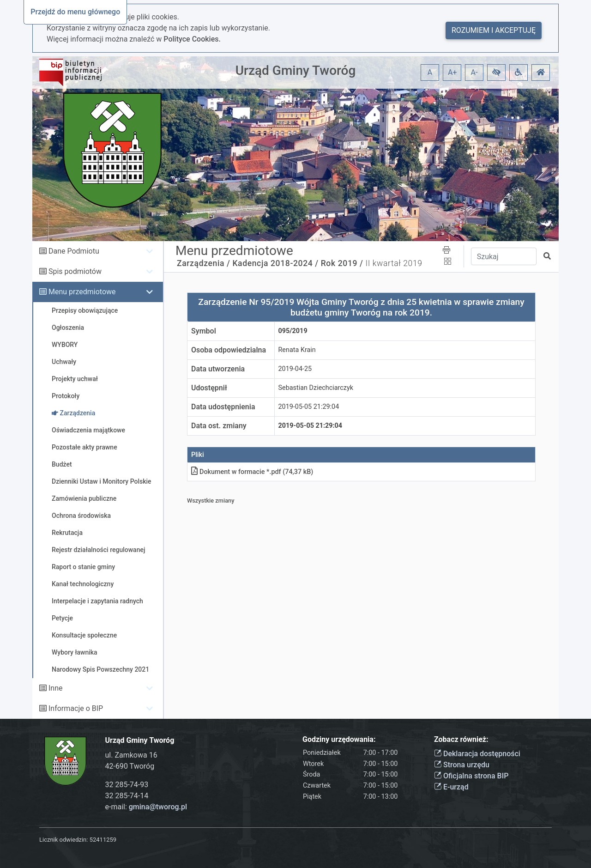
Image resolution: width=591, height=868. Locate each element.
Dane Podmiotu (74, 251)
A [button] (430, 72)
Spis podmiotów (75, 271)
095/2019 (293, 331)
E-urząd (451, 787)
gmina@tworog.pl (158, 807)
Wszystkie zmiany (211, 501)
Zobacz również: (461, 739)
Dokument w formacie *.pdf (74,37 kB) (252, 472)
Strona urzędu (462, 765)
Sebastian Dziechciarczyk (316, 388)
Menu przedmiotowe (82, 292)
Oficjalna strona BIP (471, 776)
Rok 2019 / (342, 263)
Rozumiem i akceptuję (494, 30)
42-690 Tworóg (130, 766)
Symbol (204, 331)
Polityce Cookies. (192, 39)
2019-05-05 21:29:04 (309, 407)
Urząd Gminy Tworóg (296, 70)
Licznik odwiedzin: (63, 840)
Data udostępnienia (223, 407)
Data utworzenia (218, 369)
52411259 (103, 840)
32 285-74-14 (127, 796)
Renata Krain (297, 350)
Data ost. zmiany (219, 426)
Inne (56, 688)
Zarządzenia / (204, 263)
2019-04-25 (295, 369)
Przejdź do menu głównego (75, 12)
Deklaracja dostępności (477, 754)
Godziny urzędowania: (339, 739)
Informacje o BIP (76, 708)
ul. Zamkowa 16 (131, 755)
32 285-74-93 (127, 785)
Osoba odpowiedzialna (229, 350)
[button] (496, 73)
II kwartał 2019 (394, 263)
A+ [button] (452, 72)
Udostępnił (209, 388)
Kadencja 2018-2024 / (275, 263)
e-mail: (146, 807)
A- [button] (474, 72)
